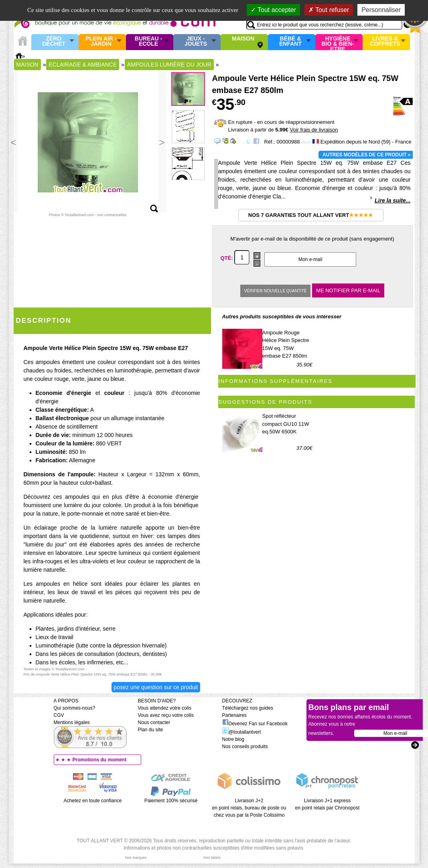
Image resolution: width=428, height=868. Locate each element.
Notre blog (233, 739)
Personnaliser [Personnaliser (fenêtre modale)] (381, 10)
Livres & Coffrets (385, 41)
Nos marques (136, 858)
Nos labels (212, 858)
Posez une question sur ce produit (156, 687)
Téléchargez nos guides (248, 708)
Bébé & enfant (290, 41)
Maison (243, 39)
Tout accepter (273, 10)
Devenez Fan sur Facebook (255, 724)
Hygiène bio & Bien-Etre (338, 42)
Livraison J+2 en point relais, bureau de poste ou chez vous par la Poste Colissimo (249, 808)
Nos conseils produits (245, 747)
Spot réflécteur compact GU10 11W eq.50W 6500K (286, 424)
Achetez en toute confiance (93, 801)
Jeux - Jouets (196, 41)
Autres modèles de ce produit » (366, 155)
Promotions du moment (100, 760)
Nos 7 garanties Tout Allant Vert (311, 215)
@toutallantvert (242, 732)
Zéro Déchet (54, 41)
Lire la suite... (393, 200)
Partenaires (234, 715)
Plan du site (151, 730)
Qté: (228, 258)
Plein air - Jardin (101, 41)
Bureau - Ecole (148, 41)
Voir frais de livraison (314, 130)
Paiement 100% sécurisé (171, 801)
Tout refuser (329, 10)
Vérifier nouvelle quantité (276, 291)
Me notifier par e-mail (348, 290)
